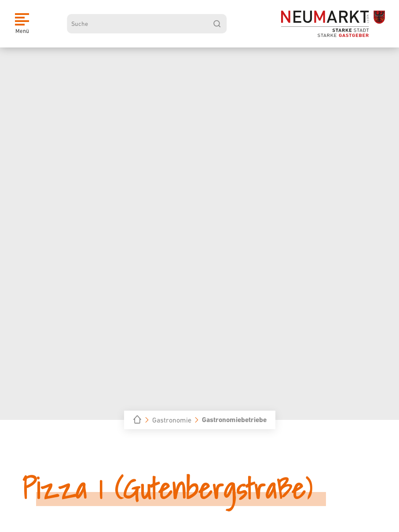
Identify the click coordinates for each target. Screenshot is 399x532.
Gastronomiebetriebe (234, 420)
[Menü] (22, 24)
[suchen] (217, 24)
